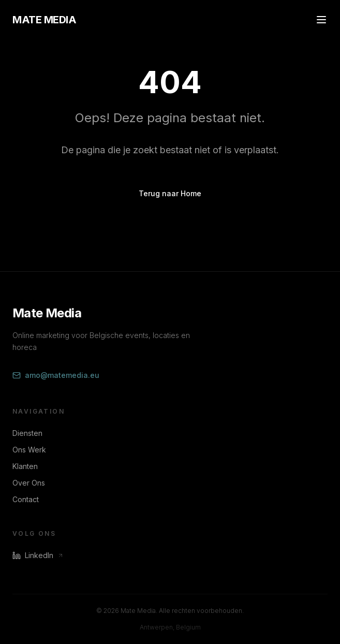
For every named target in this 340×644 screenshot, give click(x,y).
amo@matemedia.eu (56, 375)
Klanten (25, 466)
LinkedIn (38, 555)
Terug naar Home (170, 193)
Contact (26, 499)
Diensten (27, 433)
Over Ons (29, 483)
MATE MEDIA (44, 20)
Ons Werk (29, 450)
